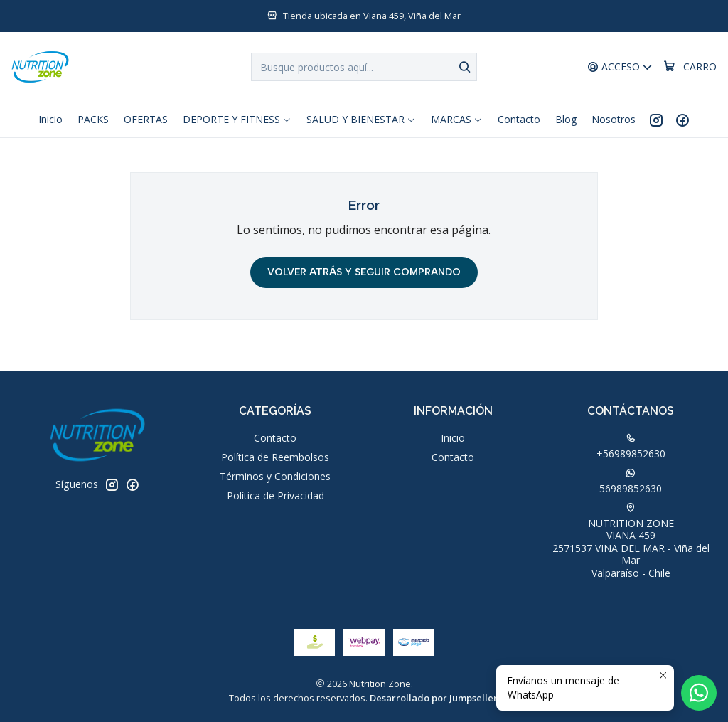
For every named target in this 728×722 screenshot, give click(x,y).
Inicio (453, 438)
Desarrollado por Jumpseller (434, 698)
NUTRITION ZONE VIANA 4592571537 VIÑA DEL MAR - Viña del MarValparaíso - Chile (631, 541)
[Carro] (690, 67)
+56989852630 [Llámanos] (631, 447)
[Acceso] (620, 67)
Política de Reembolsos (275, 457)
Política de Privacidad (275, 495)
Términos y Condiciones (275, 476)
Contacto (275, 438)
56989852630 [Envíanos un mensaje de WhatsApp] (631, 482)
